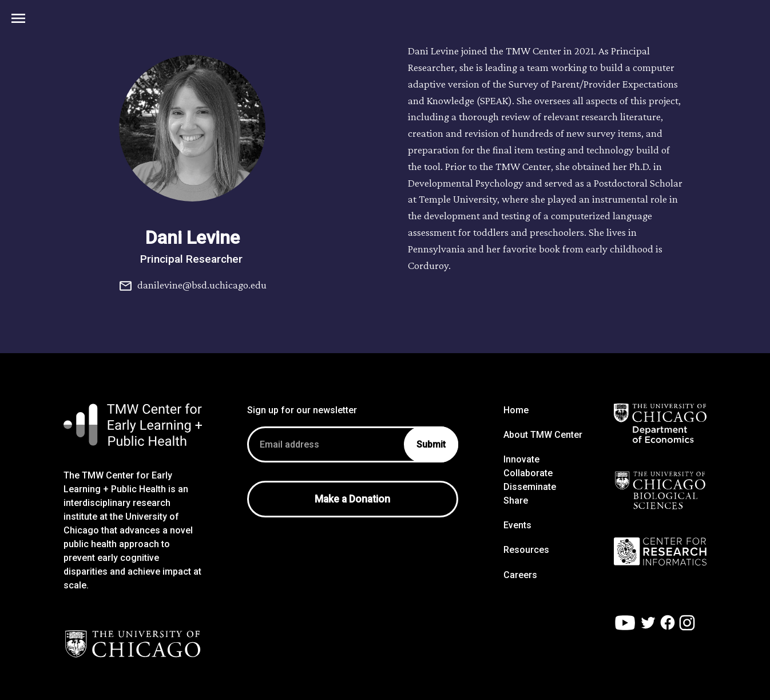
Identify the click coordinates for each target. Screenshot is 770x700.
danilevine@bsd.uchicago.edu (192, 286)
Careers (520, 575)
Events (517, 525)
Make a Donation (352, 499)
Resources (526, 550)
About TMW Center (543, 435)
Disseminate (530, 487)
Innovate (521, 459)
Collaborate (528, 473)
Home (516, 410)
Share (516, 501)
